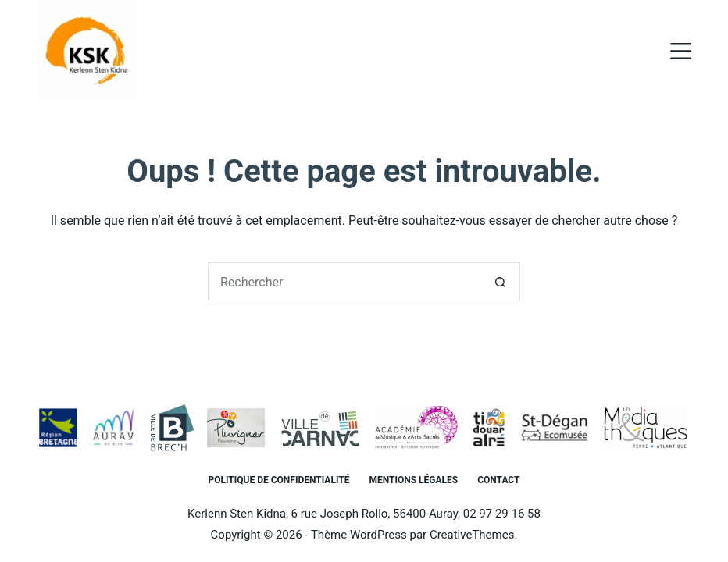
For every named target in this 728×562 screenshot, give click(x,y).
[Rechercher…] (344, 282)
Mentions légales (413, 480)
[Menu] (681, 51)
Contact (498, 480)
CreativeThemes (472, 535)
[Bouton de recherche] (501, 282)
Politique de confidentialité (279, 480)
